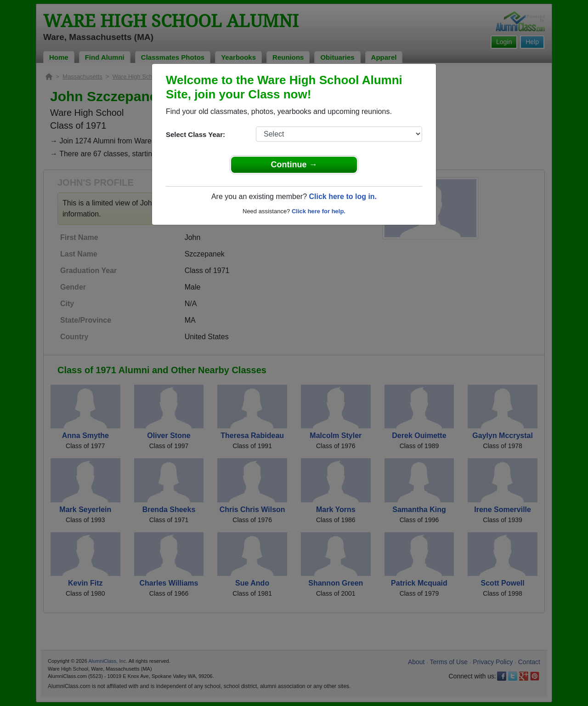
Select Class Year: (195, 134)
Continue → (294, 165)
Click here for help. (319, 211)
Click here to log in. (343, 196)
